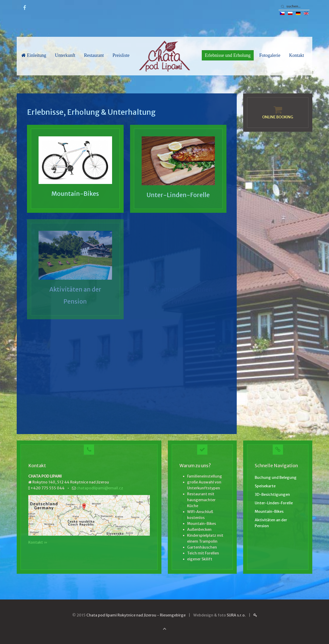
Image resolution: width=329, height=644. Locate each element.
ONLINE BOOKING (278, 117)
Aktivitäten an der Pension (271, 523)
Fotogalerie (270, 55)
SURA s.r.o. (236, 615)
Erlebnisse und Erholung (228, 55)
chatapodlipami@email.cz (100, 488)
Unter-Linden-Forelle (178, 195)
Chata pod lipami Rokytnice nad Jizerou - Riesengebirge (136, 615)
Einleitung (34, 55)
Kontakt (297, 55)
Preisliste (121, 55)
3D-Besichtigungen (272, 495)
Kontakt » (38, 542)
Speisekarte (265, 486)
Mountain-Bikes (75, 194)
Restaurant (94, 55)
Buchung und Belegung (276, 478)
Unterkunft (65, 55)
